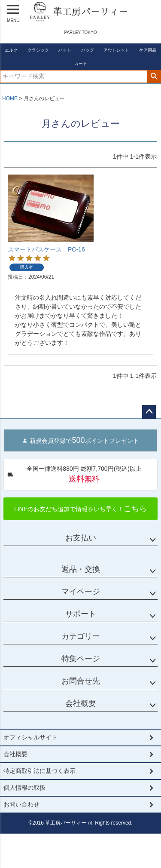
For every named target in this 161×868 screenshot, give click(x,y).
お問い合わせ (21, 804)
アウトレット (116, 50)
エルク (11, 50)
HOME (10, 98)
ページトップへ (149, 412)
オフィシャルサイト (30, 737)
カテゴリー (81, 636)
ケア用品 (148, 50)
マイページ (81, 592)
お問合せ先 (81, 681)
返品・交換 (81, 569)
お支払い (81, 538)
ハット (65, 50)
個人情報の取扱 (24, 788)
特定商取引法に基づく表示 (39, 771)
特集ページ (81, 659)
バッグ (88, 50)
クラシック (38, 50)
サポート (81, 614)
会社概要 (81, 703)
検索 (154, 77)
